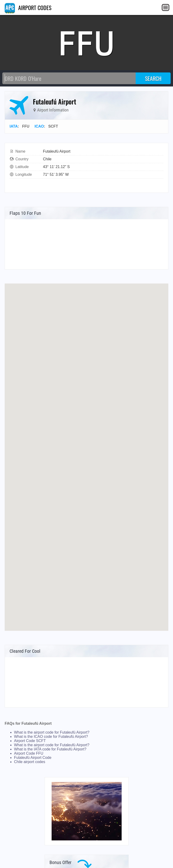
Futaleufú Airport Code (33, 758)
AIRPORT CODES (28, 7)
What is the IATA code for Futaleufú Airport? (50, 749)
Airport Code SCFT (30, 741)
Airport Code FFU (29, 753)
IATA (14, 126)
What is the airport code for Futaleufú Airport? (52, 732)
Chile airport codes (30, 762)
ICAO (39, 126)
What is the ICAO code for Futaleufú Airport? (51, 737)
